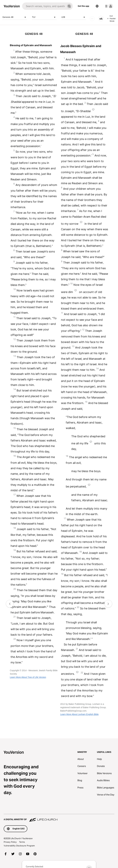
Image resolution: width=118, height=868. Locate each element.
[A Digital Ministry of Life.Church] (59, 818)
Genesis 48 (15, 17)
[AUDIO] (92, 19)
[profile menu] (108, 6)
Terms (22, 842)
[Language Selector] (97, 6)
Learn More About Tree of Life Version (28, 677)
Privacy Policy (10, 842)
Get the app (83, 6)
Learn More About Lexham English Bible (79, 714)
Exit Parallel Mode (111, 18)
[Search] (44, 6)
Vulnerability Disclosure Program (19, 846)
